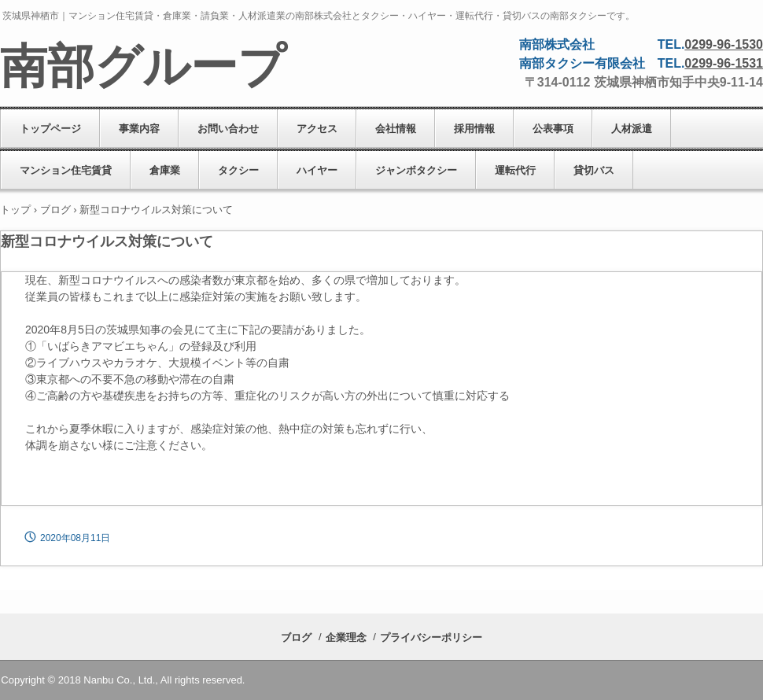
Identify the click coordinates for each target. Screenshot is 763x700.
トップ (15, 210)
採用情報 (474, 129)
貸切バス (594, 170)
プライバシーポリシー (431, 637)
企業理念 (346, 637)
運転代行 (515, 170)
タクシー (238, 170)
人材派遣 (632, 129)
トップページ (50, 129)
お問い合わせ (228, 129)
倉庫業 (165, 170)
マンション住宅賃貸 (66, 170)
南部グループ (143, 67)
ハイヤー (317, 170)
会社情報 (396, 129)
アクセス (317, 129)
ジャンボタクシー (416, 170)
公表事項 (553, 129)
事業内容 (139, 129)
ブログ (55, 210)
